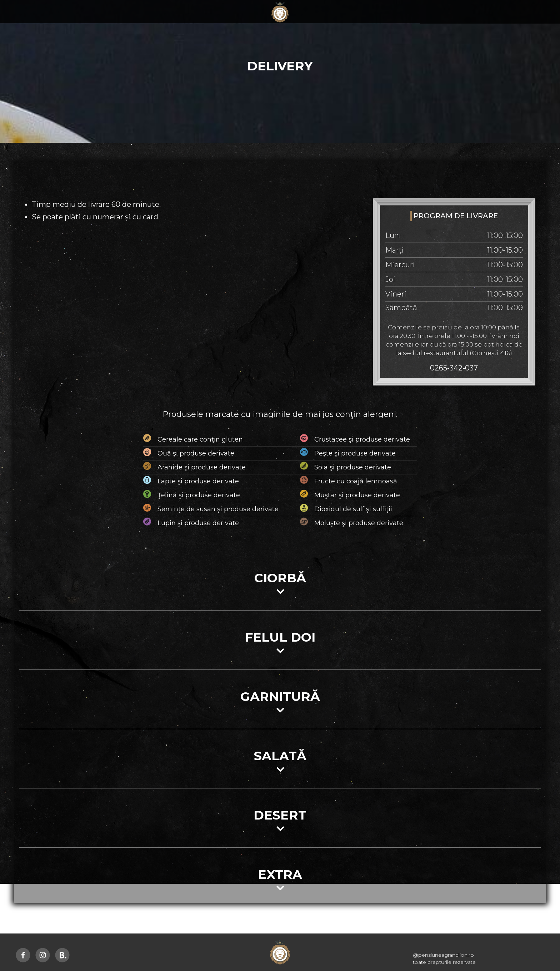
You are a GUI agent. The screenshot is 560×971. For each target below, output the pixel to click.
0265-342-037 (454, 368)
